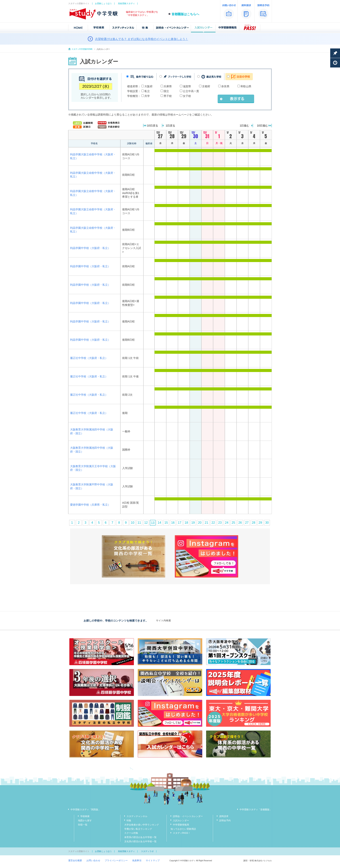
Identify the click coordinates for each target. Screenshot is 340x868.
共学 (147, 96)
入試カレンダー (181, 821)
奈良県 (225, 86)
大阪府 (148, 86)
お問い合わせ (93, 861)
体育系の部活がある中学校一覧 (140, 837)
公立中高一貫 (191, 91)
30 (267, 523)
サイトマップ (153, 861)
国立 (166, 91)
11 (139, 523)
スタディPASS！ (182, 833)
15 (166, 523)
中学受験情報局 (181, 825)
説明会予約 (225, 821)
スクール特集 (131, 833)
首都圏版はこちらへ (185, 14)
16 (173, 523)
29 (260, 523)
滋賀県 (187, 86)
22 (213, 523)
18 (186, 523)
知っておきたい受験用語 (183, 829)
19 (193, 523)
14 (159, 523)
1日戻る (171, 126)
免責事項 (137, 861)
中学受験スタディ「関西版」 (85, 810)
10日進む (262, 126)
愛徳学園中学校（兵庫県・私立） (90, 505)
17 (180, 523)
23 (220, 523)
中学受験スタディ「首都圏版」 (256, 810)
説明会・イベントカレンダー (188, 816)
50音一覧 (83, 825)
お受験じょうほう (103, 3)
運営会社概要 (75, 861)
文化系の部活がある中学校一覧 (140, 841)
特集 (129, 821)
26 (240, 523)
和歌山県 (246, 86)
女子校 (187, 96)
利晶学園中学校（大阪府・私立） (90, 248)
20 (200, 523)
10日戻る (153, 126)
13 (153, 523)
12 (146, 523)
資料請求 (224, 816)
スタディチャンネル (137, 816)
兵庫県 (168, 86)
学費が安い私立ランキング (138, 829)
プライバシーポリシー (116, 861)
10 (133, 523)
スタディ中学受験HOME (82, 49)
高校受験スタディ (126, 3)
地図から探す (85, 821)
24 (227, 523)
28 (254, 523)
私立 (147, 91)
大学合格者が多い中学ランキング (142, 825)
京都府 (206, 86)
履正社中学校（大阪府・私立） (89, 358)
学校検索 (85, 816)
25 (233, 523)
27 (247, 523)
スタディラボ (147, 851)
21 (206, 523)
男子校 (168, 96)
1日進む (245, 126)
